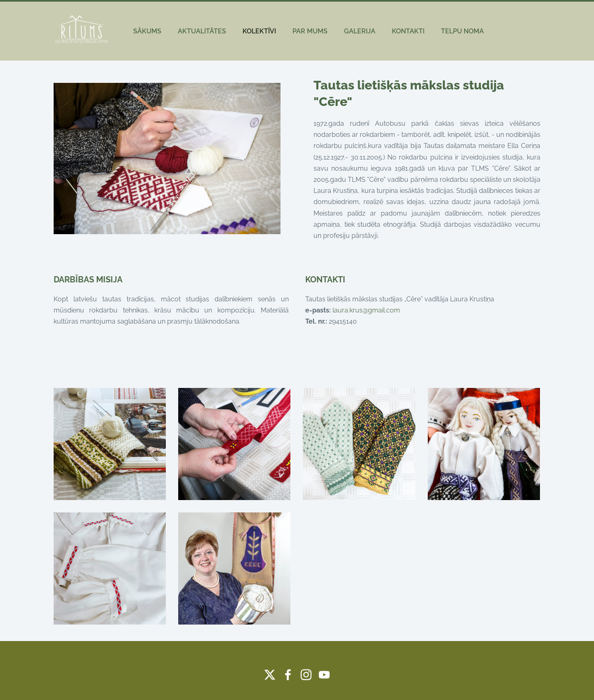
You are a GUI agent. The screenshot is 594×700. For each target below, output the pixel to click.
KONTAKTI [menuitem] (408, 31)
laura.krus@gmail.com (366, 310)
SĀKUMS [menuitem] (147, 31)
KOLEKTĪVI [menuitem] (259, 31)
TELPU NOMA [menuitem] (462, 31)
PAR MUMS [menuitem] (310, 31)
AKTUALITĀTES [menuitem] (202, 31)
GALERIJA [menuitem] (360, 31)
